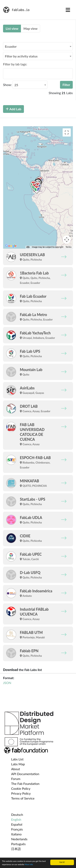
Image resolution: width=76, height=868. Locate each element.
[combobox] (38, 46)
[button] (37, 189)
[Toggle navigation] (68, 10)
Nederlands (19, 839)
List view (12, 28)
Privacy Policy (21, 793)
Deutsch (17, 815)
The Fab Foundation (25, 784)
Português (18, 844)
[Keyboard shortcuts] (28, 247)
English (16, 819)
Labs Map (18, 764)
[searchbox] (5, 74)
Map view (31, 28)
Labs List (17, 759)
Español (17, 824)
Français (17, 829)
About (16, 769)
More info (29, 864)
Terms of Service (23, 798)
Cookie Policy (21, 788)
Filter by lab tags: (15, 64)
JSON (7, 683)
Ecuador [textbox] (11, 46)
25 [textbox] (16, 85)
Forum (16, 779)
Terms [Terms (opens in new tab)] (69, 247)
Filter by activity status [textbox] (21, 56)
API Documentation (25, 774)
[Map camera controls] (67, 240)
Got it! (62, 862)
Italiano (16, 834)
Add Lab (13, 109)
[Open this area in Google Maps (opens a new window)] (11, 246)
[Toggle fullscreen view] (67, 132)
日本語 (16, 849)
